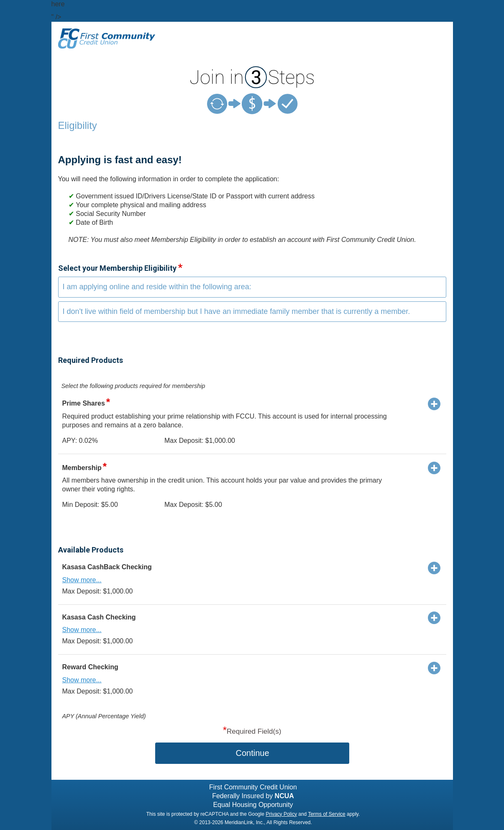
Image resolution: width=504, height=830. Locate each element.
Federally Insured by (253, 796)
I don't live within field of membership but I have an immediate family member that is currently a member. (237, 311)
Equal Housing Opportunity (253, 805)
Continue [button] (252, 753)
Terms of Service (326, 814)
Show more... (82, 580)
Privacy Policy (281, 814)
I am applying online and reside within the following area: (157, 287)
